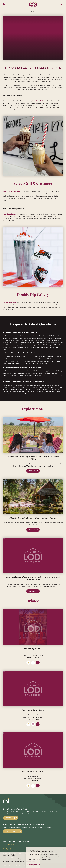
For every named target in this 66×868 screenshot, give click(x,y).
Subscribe (9, 818)
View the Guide (11, 831)
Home (32, 11)
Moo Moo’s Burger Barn (33, 714)
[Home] (33, 4)
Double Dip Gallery (33, 653)
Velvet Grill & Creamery (33, 776)
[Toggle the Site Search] (4, 4)
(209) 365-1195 (8, 844)
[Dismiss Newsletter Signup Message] (64, 849)
